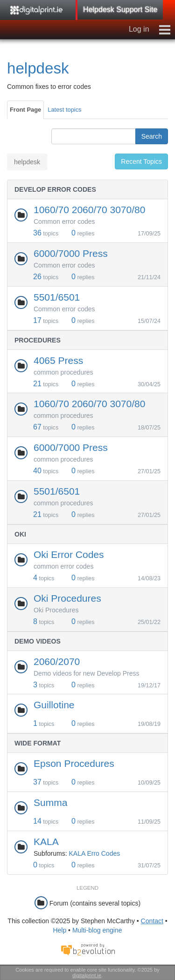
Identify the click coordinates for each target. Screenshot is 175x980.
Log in (139, 29)
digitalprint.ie (87, 975)
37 (37, 782)
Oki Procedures (67, 598)
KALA (46, 842)
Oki (20, 534)
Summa (50, 802)
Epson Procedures (74, 763)
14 (37, 821)
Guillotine (54, 705)
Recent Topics (141, 161)
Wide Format (38, 743)
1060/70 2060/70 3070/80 (89, 210)
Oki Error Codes (69, 554)
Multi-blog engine (97, 930)
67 (37, 427)
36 (37, 233)
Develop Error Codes (55, 189)
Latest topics (64, 110)
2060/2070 (57, 661)
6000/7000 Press (71, 253)
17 (37, 320)
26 (37, 277)
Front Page (25, 110)
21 (37, 384)
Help (59, 930)
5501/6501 (57, 297)
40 (37, 471)
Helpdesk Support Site (120, 10)
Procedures (38, 340)
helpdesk (38, 68)
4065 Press (58, 360)
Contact (152, 921)
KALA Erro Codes (94, 853)
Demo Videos (38, 641)
